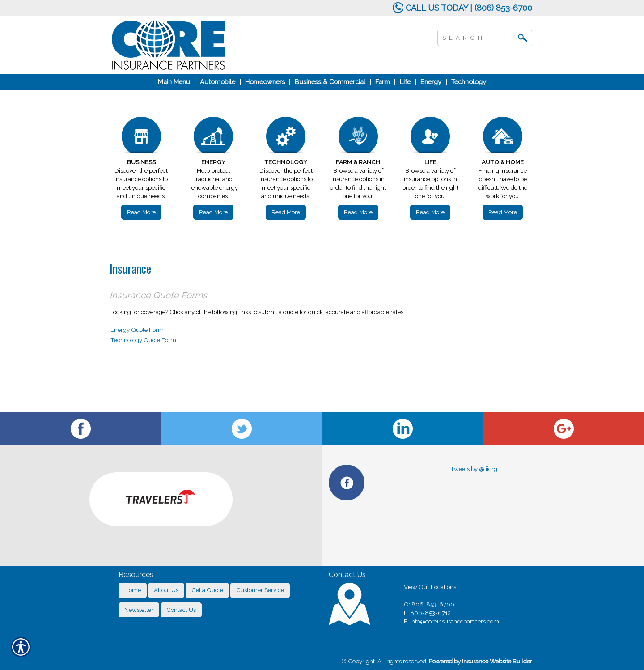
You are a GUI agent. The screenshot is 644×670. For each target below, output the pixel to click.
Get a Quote (207, 590)
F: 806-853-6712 (427, 613)
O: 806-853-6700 (429, 604)
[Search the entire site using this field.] (478, 37)
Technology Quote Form (143, 340)
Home (133, 590)
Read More (141, 212)
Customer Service (260, 590)
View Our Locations (430, 587)
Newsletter (139, 610)
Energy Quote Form (137, 330)
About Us (166, 590)
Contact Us (181, 610)
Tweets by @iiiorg (474, 469)
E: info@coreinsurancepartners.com (451, 621)
